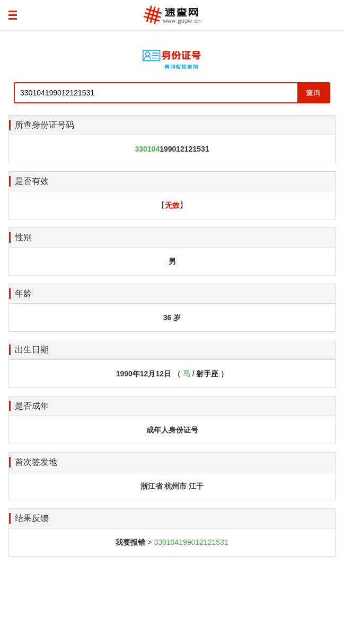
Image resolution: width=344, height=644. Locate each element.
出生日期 (32, 350)
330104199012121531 (191, 542)
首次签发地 (36, 462)
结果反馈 (32, 518)
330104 (147, 149)
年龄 (23, 293)
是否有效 (32, 181)
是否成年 (32, 406)
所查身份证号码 (45, 125)
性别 (23, 237)
